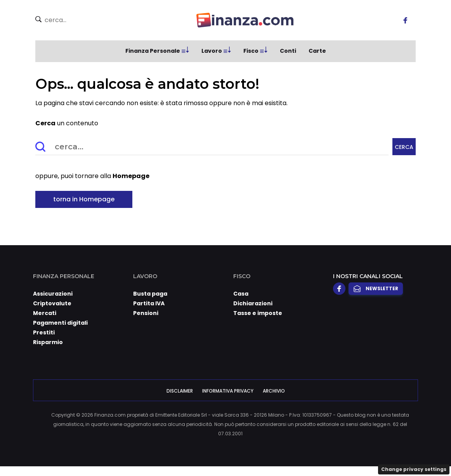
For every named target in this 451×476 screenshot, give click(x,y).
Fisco (251, 51)
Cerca (404, 147)
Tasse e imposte (258, 313)
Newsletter (376, 289)
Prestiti (44, 332)
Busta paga (150, 294)
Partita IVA (149, 303)
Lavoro (212, 51)
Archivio (274, 391)
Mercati (45, 313)
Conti (288, 51)
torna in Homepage (84, 199)
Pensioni (146, 313)
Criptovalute (52, 303)
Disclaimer (180, 391)
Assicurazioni (53, 294)
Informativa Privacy (228, 391)
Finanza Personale (153, 51)
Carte (317, 51)
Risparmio (48, 342)
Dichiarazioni (253, 303)
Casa (241, 294)
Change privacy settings (414, 469)
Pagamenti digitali (60, 323)
